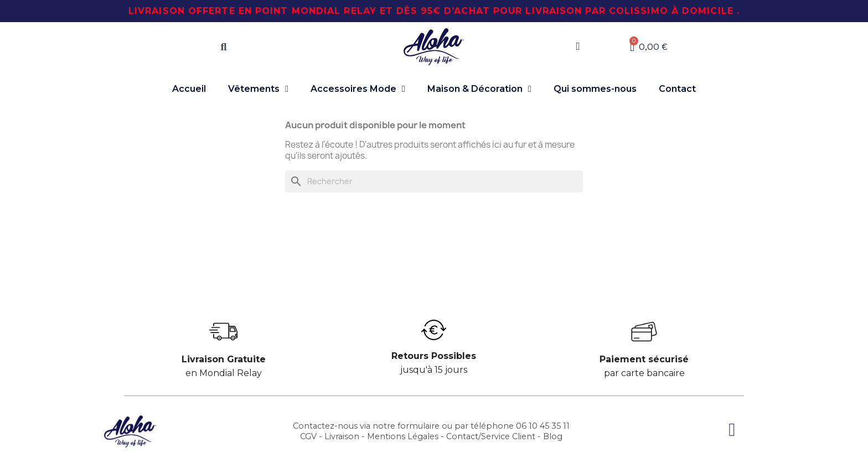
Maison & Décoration (479, 89)
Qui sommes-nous (595, 89)
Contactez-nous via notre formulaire (366, 426)
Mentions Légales (403, 436)
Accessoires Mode (358, 89)
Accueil (189, 89)
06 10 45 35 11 (543, 426)
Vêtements (258, 89)
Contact (677, 89)
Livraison (342, 436)
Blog (553, 436)
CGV (308, 436)
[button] (224, 47)
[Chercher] (434, 181)
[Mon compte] (578, 46)
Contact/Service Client (491, 436)
